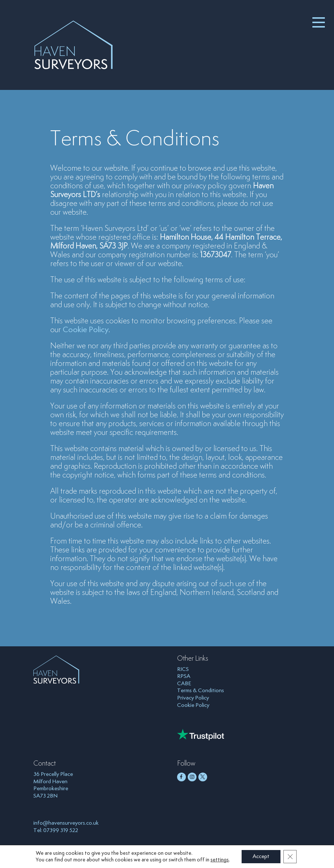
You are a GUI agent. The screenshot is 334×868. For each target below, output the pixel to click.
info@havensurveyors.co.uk (66, 823)
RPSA (184, 676)
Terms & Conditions (201, 691)
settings (220, 860)
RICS (183, 669)
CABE (184, 684)
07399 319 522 (61, 830)
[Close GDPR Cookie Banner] (290, 857)
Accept (261, 856)
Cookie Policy (86, 330)
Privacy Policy (193, 698)
